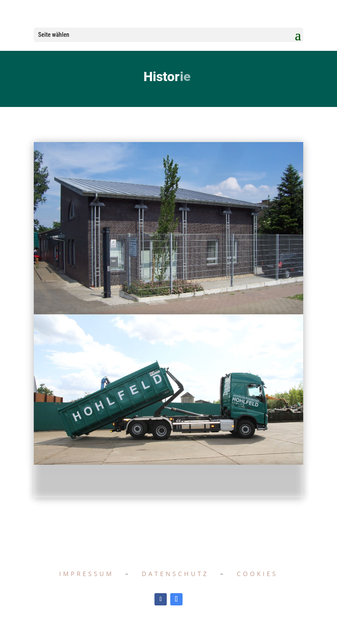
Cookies (258, 574)
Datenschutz (175, 574)
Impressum (87, 574)
